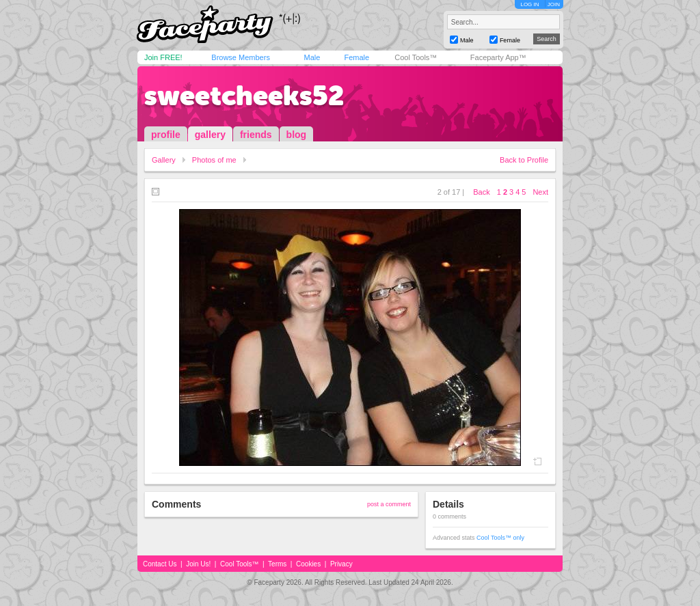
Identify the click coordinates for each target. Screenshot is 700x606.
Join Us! (198, 564)
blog (297, 135)
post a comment (389, 504)
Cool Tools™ (416, 57)
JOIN (554, 4)
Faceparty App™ (498, 57)
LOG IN (529, 4)
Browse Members (241, 57)
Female (356, 57)
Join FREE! (163, 57)
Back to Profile (524, 160)
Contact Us (160, 564)
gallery (210, 135)
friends (256, 135)
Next (540, 192)
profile (166, 135)
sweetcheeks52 (244, 96)
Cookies (308, 564)
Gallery (164, 160)
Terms (277, 564)
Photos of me (214, 160)
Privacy (341, 564)
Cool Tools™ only (500, 538)
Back (481, 192)
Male (312, 57)
